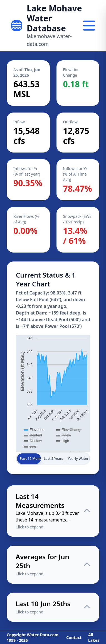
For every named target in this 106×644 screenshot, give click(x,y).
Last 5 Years (53, 459)
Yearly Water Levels (78, 459)
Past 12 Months (30, 459)
